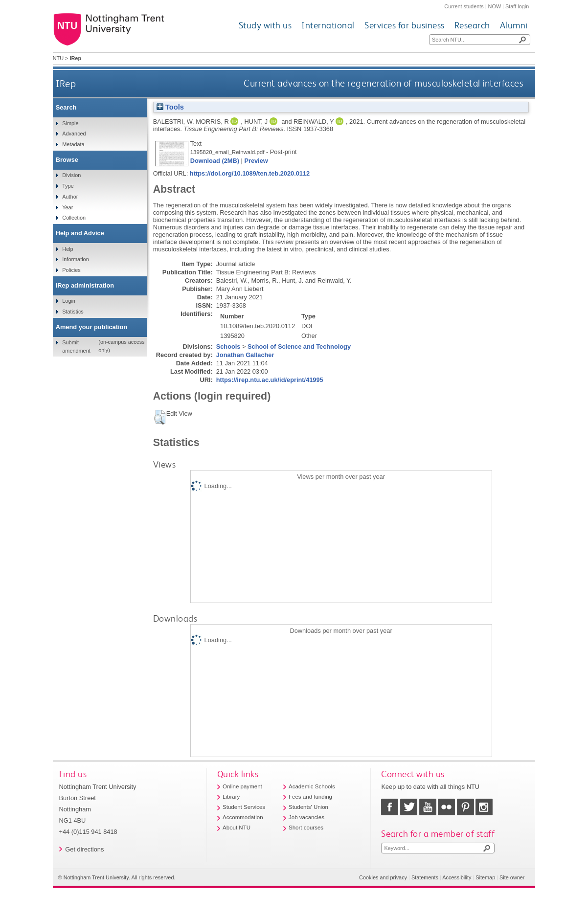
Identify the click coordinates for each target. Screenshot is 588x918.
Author (70, 197)
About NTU (237, 828)
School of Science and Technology (299, 347)
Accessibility (457, 877)
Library (231, 797)
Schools (228, 347)
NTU (58, 58)
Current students (464, 6)
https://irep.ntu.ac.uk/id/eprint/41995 (270, 380)
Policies (71, 270)
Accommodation (243, 817)
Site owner (512, 877)
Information (75, 259)
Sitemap (485, 877)
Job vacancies (306, 817)
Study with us (265, 25)
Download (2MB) (215, 161)
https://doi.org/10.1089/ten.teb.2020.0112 (250, 173)
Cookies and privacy (383, 877)
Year (68, 207)
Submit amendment (76, 346)
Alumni (514, 25)
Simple (70, 123)
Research (472, 25)
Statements (425, 877)
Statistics (73, 312)
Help (68, 249)
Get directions (84, 849)
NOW (495, 6)
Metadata (73, 144)
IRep (66, 83)
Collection (74, 218)
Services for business (405, 25)
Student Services (244, 807)
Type (68, 186)
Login (69, 301)
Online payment (242, 786)
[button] (160, 417)
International (328, 25)
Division (71, 175)
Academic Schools (312, 786)
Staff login (517, 6)
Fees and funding (310, 797)
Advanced (74, 134)
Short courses (306, 828)
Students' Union (308, 807)
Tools (170, 107)
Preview (256, 161)
